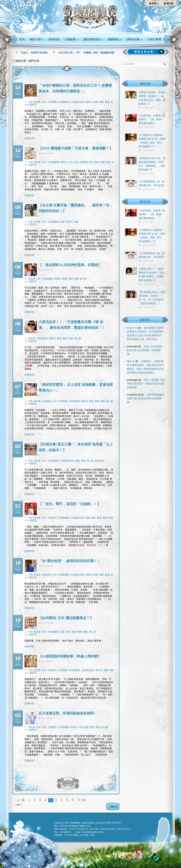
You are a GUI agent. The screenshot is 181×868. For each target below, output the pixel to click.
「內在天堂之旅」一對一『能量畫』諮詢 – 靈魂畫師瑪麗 (85, 53)
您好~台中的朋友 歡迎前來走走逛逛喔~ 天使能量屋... (145, 350)
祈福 (76, 162)
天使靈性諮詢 (78, 102)
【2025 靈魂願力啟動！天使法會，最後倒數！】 (76, 148)
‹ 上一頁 (20, 800)
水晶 (71, 162)
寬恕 (88, 518)
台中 (44, 102)
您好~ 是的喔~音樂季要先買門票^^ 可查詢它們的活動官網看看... (146, 384)
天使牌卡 (52, 518)
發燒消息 (54, 39)
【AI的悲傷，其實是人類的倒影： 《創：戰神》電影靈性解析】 (152, 119)
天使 (44, 727)
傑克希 (37, 102)
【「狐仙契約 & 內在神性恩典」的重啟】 (70, 265)
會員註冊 (168, 3)
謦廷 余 (131, 361)
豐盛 (107, 102)
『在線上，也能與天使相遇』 (34, 53)
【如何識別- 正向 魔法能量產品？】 (66, 618)
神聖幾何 (84, 162)
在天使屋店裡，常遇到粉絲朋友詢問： (68, 713)
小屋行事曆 (154, 39)
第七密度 (95, 162)
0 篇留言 (32, 105)
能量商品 (115, 39)
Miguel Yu (132, 328)
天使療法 (52, 727)
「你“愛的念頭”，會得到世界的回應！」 (70, 561)
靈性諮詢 (99, 461)
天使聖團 (52, 102)
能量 (96, 102)
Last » (19, 804)
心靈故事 (72, 39)
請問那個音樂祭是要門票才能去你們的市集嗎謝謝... (146, 398)
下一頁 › (82, 800)
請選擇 (147, 52)
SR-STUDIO (114, 823)
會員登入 (154, 3)
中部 (31, 102)
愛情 (93, 518)
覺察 (102, 102)
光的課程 (47, 401)
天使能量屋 (64, 102)
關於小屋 (37, 39)
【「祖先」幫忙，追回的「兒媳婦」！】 (70, 504)
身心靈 (83, 279)
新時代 (89, 102)
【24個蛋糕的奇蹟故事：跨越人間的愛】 (70, 656)
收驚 (63, 222)
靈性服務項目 (93, 39)
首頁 (22, 39)
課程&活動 (134, 39)
